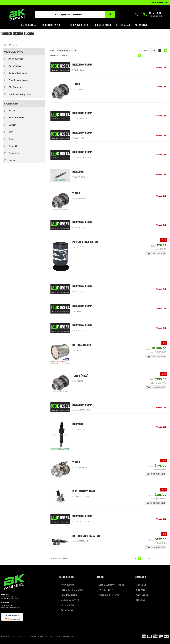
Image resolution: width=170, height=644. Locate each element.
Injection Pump (82, 65)
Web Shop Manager (68, 637)
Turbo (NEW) (80, 376)
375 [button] (160, 56)
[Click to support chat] (153, 15)
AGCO (12, 111)
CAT (11, 132)
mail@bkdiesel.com (10, 608)
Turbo (76, 84)
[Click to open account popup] (136, 15)
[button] (75, 15)
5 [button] (152, 56)
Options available (156, 253)
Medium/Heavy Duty (20, 94)
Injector (78, 172)
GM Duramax (16, 87)
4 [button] (149, 56)
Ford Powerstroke (18, 80)
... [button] (156, 56)
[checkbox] (5, 59)
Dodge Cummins (18, 73)
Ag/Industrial (16, 59)
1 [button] (140, 56)
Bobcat (12, 125)
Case (11, 139)
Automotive (15, 66)
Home (6, 45)
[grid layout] (160, 50)
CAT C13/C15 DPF (82, 345)
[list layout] (166, 50)
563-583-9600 (8, 605)
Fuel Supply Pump (84, 492)
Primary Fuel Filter (85, 242)
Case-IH (13, 146)
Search (14, 45)
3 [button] (146, 56)
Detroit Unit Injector (86, 536)
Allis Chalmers (16, 118)
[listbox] (66, 50)
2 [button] (143, 56)
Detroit (12, 160)
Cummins (14, 153)
